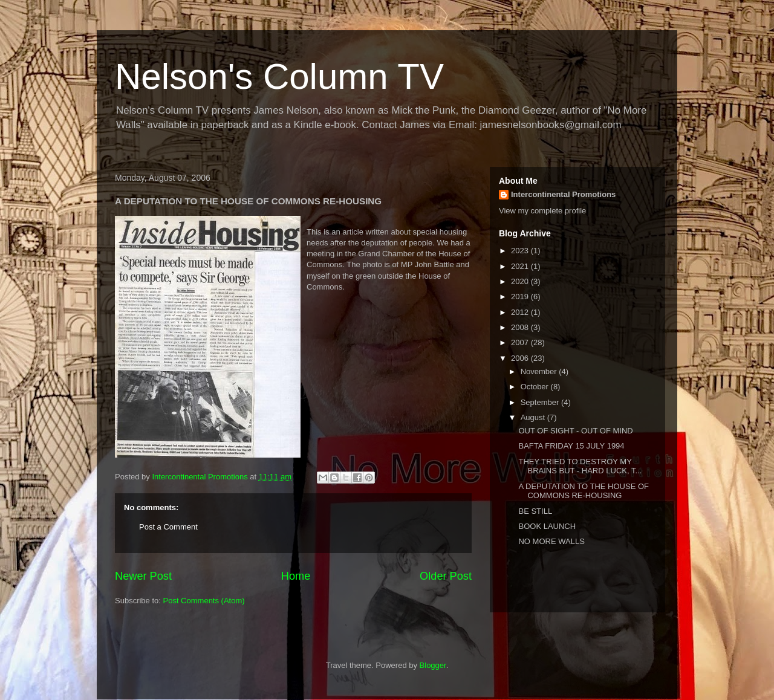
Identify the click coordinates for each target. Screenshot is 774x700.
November (540, 371)
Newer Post (143, 576)
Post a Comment (168, 527)
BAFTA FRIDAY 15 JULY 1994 (571, 446)
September (541, 402)
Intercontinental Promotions (563, 194)
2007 (521, 342)
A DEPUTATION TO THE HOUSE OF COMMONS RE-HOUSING (584, 491)
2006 (521, 358)
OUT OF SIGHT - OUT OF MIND (575, 431)
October (536, 387)
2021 (521, 266)
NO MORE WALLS (551, 541)
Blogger (433, 665)
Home (296, 576)
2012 (521, 312)
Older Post (446, 576)
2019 (521, 297)
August (534, 417)
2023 (521, 251)
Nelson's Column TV (279, 76)
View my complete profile (542, 211)
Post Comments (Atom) (204, 601)
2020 (521, 281)
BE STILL (535, 511)
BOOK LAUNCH (547, 526)
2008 (521, 327)
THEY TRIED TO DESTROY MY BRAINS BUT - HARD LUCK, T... (580, 466)
